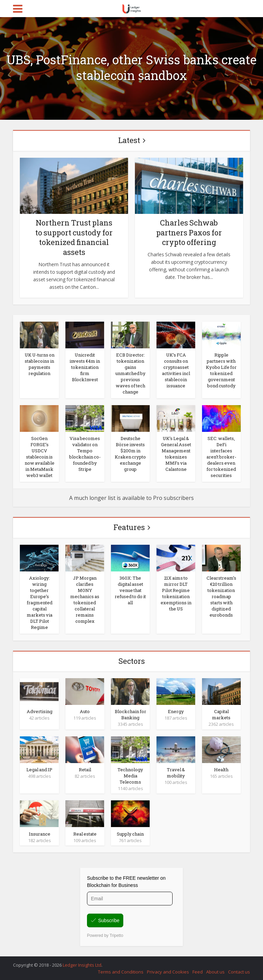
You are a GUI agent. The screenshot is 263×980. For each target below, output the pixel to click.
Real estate (85, 834)
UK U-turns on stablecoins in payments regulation (40, 364)
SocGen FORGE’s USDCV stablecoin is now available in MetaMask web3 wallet (40, 457)
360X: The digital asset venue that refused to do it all (130, 590)
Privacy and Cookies (168, 972)
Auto (85, 711)
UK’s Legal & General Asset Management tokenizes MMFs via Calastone (176, 454)
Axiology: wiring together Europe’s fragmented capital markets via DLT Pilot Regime (40, 603)
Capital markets (221, 714)
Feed (198, 972)
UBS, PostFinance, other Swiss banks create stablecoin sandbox (131, 67)
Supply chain (130, 834)
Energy (176, 711)
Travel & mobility (176, 773)
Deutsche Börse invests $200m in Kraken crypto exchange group (130, 454)
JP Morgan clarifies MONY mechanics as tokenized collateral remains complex (85, 599)
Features (129, 527)
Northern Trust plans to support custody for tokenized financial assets (74, 237)
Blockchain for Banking (130, 714)
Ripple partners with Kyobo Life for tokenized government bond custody (221, 370)
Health (221, 770)
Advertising (40, 711)
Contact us (239, 972)
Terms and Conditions (121, 972)
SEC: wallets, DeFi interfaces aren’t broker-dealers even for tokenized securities (221, 457)
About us (215, 972)
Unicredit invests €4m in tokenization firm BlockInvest (85, 367)
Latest (129, 140)
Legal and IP (39, 770)
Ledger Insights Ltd (82, 965)
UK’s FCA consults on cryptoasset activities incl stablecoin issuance (176, 370)
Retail (85, 770)
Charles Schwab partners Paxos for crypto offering (189, 232)
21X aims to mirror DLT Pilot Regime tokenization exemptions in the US (176, 593)
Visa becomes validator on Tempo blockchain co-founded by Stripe (85, 454)
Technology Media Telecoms (130, 776)
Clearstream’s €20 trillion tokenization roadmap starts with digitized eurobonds (221, 596)
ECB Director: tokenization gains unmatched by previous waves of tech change (130, 373)
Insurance (40, 834)
